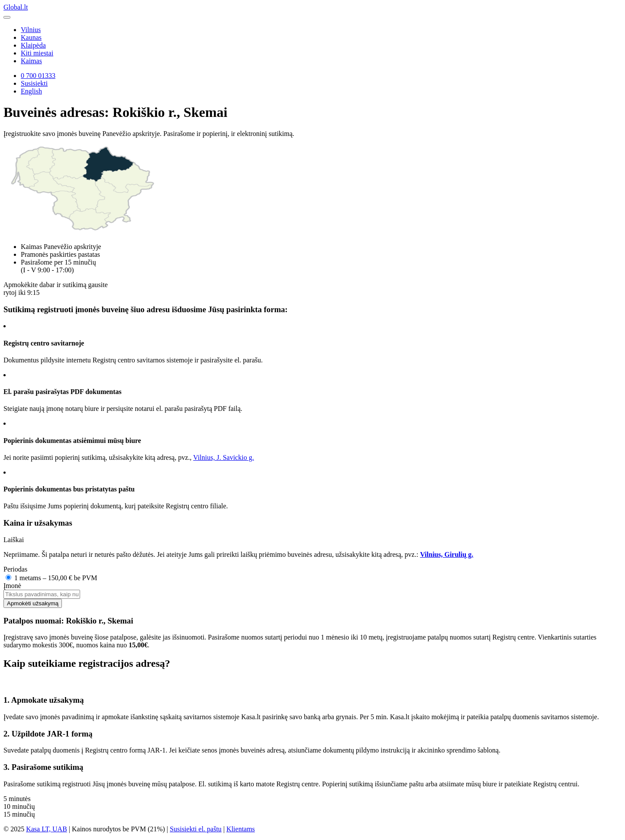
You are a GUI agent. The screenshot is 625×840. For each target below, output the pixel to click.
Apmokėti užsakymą (33, 603)
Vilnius (31, 30)
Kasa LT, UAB (47, 829)
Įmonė (12, 586)
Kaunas (31, 37)
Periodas (15, 569)
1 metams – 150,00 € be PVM (52, 578)
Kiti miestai (37, 53)
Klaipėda (33, 45)
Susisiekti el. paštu (196, 829)
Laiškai (14, 540)
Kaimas (31, 61)
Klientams (241, 829)
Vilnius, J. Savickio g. (223, 457)
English (31, 91)
